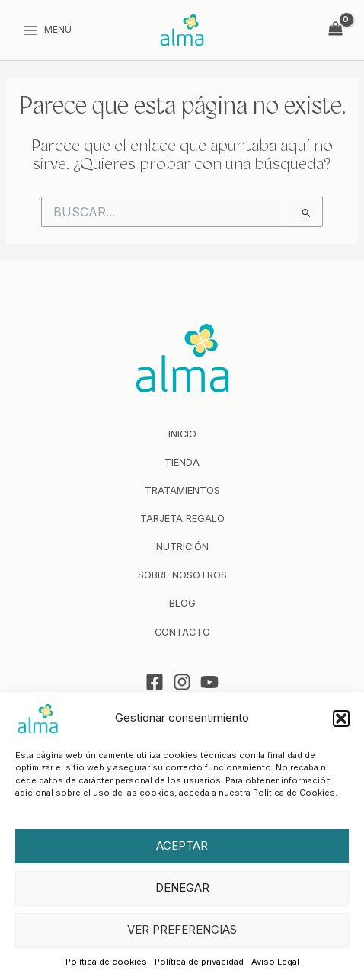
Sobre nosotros (182, 575)
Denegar (182, 887)
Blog (182, 603)
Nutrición (182, 547)
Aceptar (182, 845)
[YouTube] (209, 682)
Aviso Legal (275, 962)
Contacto (182, 632)
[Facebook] (155, 682)
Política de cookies (106, 962)
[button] (341, 719)
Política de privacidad (199, 962)
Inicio (182, 434)
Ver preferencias (182, 929)
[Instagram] (182, 682)
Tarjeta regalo (182, 519)
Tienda (182, 462)
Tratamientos (182, 490)
